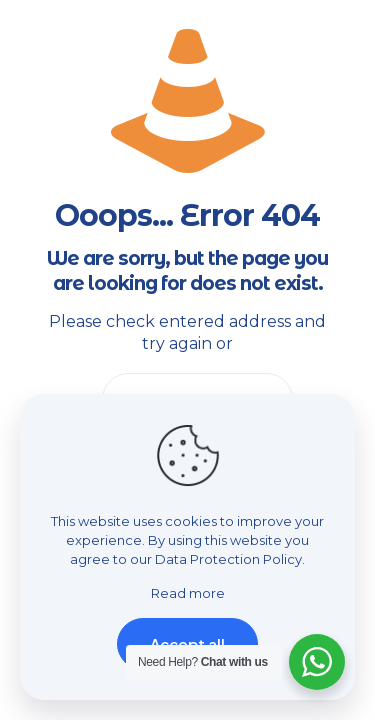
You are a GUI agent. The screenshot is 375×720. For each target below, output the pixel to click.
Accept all (187, 643)
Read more (188, 593)
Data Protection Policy (228, 559)
